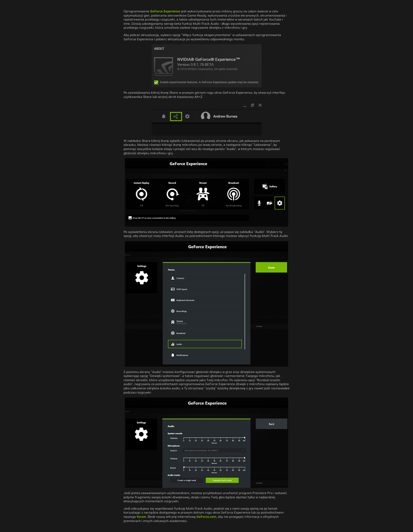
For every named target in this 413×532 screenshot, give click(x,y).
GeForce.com (206, 517)
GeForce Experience (165, 11)
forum (141, 517)
